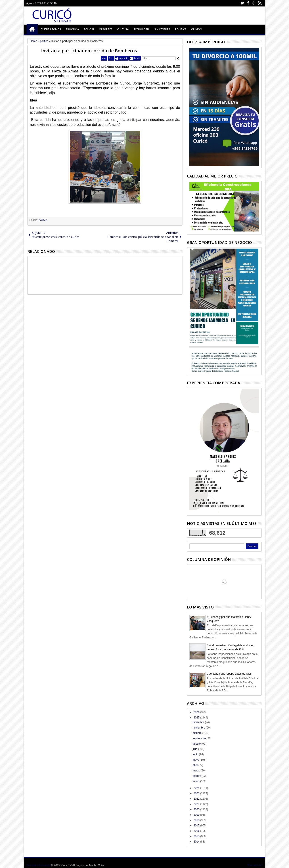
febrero (197, 776)
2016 (197, 831)
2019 (197, 815)
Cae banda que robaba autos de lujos (229, 674)
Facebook (248, 3)
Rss (260, 3)
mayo (196, 760)
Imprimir (123, 58)
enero (196, 781)
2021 (197, 804)
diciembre (199, 722)
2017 (197, 826)
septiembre (200, 738)
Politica (181, 29)
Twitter (242, 3)
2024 (197, 788)
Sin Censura (162, 29)
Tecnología (141, 29)
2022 (197, 799)
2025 (197, 718)
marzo (197, 771)
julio (195, 749)
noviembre (199, 728)
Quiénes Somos (51, 29)
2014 (197, 842)
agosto (197, 744)
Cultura (123, 29)
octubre (197, 733)
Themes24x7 (255, 865)
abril (195, 765)
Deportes (106, 29)
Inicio (32, 29)
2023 (197, 793)
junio (196, 754)
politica (43, 220)
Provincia (72, 29)
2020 (197, 809)
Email (136, 58)
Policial (89, 29)
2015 (197, 836)
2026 (197, 712)
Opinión (196, 29)
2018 (197, 820)
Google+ (254, 3)
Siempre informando (38, 865)
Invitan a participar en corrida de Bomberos (89, 51)
